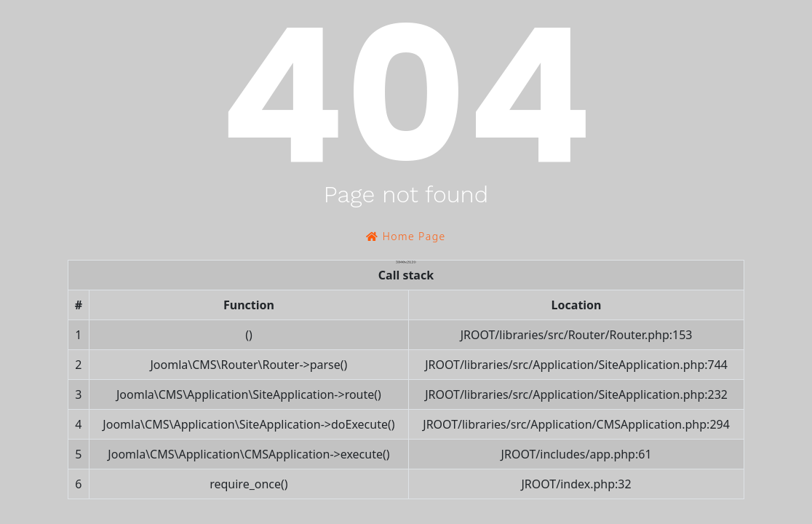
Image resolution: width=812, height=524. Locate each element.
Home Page (406, 236)
